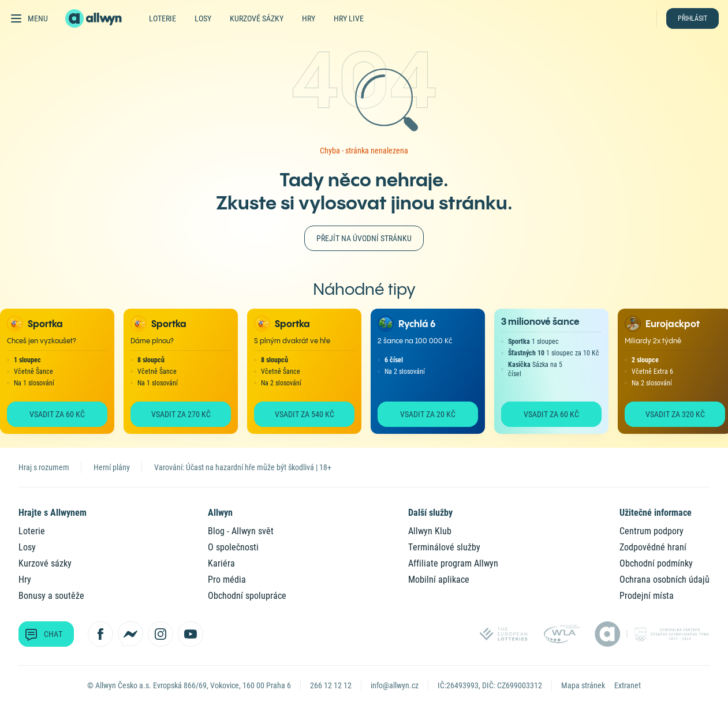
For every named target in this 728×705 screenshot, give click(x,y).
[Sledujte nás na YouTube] (191, 634)
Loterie (163, 18)
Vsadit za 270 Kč (181, 414)
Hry (309, 18)
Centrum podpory (652, 531)
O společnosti (233, 547)
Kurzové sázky (257, 18)
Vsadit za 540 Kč (305, 414)
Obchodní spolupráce (247, 596)
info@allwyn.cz (395, 685)
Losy (203, 18)
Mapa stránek (583, 685)
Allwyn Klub (430, 531)
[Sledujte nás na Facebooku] (100, 634)
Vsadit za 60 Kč (57, 414)
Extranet (628, 685)
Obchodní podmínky (656, 563)
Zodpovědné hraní (653, 547)
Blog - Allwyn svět (241, 531)
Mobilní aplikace (439, 580)
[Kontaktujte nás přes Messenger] (130, 634)
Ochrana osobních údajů (664, 580)
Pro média (227, 580)
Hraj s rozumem (44, 467)
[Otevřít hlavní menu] (29, 18)
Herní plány (112, 467)
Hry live (349, 18)
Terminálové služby (444, 547)
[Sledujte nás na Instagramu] (160, 634)
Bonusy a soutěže (51, 596)
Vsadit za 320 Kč (675, 414)
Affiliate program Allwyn (453, 563)
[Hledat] (644, 18)
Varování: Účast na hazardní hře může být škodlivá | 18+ (243, 467)
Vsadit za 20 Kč (428, 414)
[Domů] (100, 18)
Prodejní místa (647, 596)
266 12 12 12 (331, 685)
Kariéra (221, 563)
